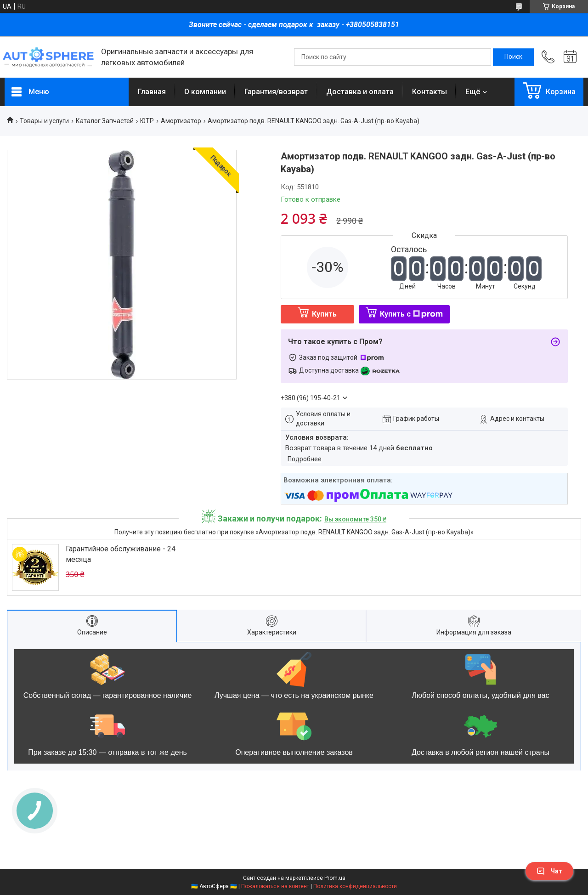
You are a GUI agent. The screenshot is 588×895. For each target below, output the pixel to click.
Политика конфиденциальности (355, 886)
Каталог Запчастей (105, 121)
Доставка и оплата (360, 92)
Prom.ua (335, 878)
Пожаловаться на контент (275, 886)
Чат (549, 871)
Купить (324, 314)
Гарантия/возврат (276, 92)
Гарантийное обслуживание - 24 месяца (121, 554)
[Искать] (513, 57)
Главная (152, 92)
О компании (205, 92)
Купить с (411, 314)
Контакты (430, 92)
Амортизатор (181, 121)
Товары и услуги (44, 121)
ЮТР (147, 121)
